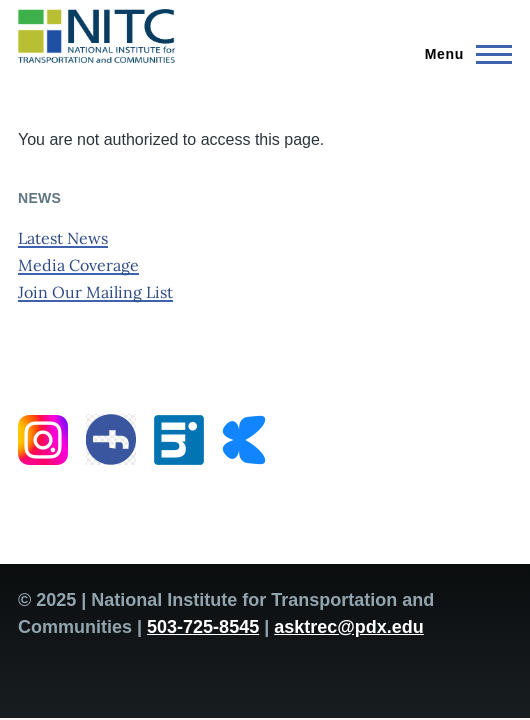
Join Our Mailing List (95, 292)
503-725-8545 (203, 627)
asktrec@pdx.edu (349, 627)
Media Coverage (78, 265)
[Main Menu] (462, 54)
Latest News (63, 238)
